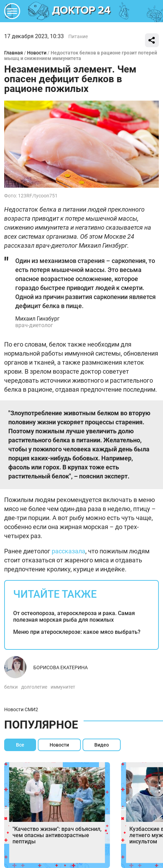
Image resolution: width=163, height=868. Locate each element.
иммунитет (63, 687)
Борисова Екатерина (61, 667)
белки (11, 687)
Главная (14, 53)
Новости (37, 53)
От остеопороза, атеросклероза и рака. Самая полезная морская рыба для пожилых (74, 616)
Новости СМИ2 (21, 709)
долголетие (34, 687)
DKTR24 (81, 11)
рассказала (68, 551)
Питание (78, 36)
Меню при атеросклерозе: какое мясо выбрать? (77, 632)
